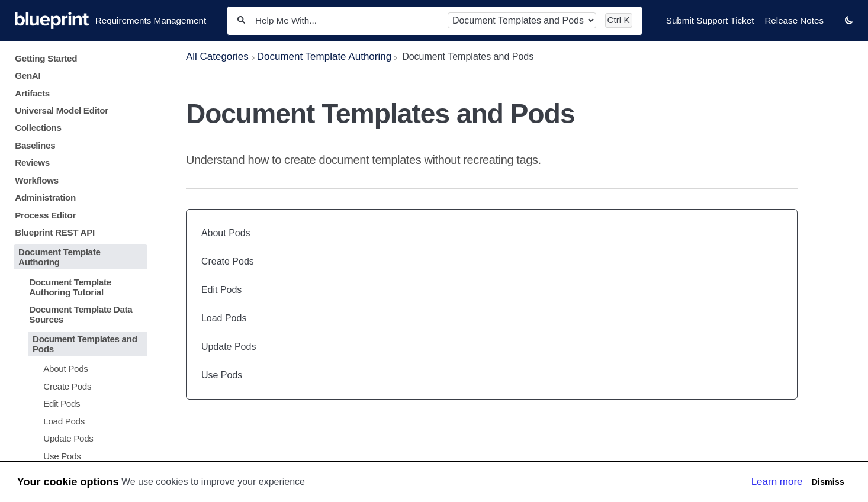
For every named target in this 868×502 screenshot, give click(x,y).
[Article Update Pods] (78, 438)
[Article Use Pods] (78, 456)
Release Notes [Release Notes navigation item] (794, 20)
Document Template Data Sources (81, 314)
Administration (45, 197)
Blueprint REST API (55, 232)
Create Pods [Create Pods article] (228, 261)
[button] (849, 20)
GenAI (28, 75)
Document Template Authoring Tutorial (70, 287)
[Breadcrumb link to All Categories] (217, 57)
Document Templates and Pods (85, 344)
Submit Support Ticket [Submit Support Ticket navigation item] (710, 20)
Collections (38, 128)
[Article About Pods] (78, 369)
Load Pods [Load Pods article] (224, 318)
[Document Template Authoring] (324, 57)
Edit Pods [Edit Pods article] (221, 290)
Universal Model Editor (62, 110)
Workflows (37, 180)
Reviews (32, 162)
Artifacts (32, 93)
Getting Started (46, 58)
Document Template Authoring (60, 257)
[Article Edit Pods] (78, 403)
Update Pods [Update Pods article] (229, 347)
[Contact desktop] (834, 26)
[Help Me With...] (346, 20)
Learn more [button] (777, 482)
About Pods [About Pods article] (226, 233)
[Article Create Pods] (78, 386)
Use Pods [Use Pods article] (222, 375)
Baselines (35, 145)
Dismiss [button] (827, 482)
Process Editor (45, 215)
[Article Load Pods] (78, 421)
